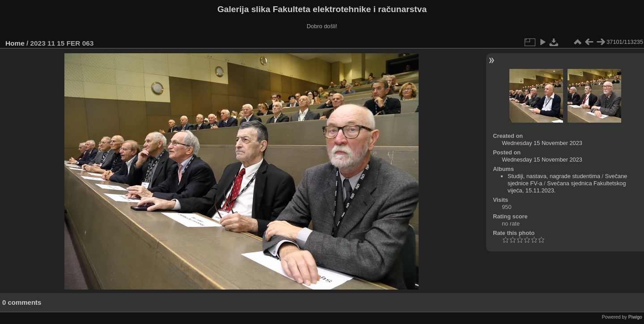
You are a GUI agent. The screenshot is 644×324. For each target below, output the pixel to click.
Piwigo (635, 317)
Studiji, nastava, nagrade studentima (554, 176)
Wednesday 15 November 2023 (542, 143)
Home (15, 43)
